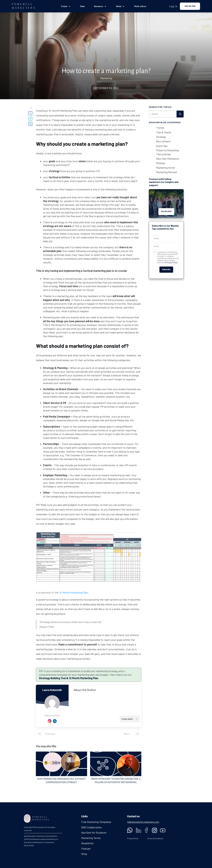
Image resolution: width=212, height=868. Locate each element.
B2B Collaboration (92, 827)
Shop (84, 854)
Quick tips (162, 146)
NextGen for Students (94, 833)
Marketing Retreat (167, 172)
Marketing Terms (91, 838)
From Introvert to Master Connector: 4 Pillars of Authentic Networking (116, 769)
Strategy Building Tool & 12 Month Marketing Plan (69, 678)
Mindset (161, 163)
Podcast (86, 849)
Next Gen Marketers (168, 159)
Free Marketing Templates (96, 822)
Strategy (161, 137)
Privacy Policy (171, 262)
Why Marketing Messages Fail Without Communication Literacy (61, 769)
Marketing (106, 78)
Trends (160, 128)
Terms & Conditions (155, 838)
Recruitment (163, 141)
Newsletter (88, 843)
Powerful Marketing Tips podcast (167, 152)
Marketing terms (166, 168)
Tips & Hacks (164, 132)
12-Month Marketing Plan (74, 592)
